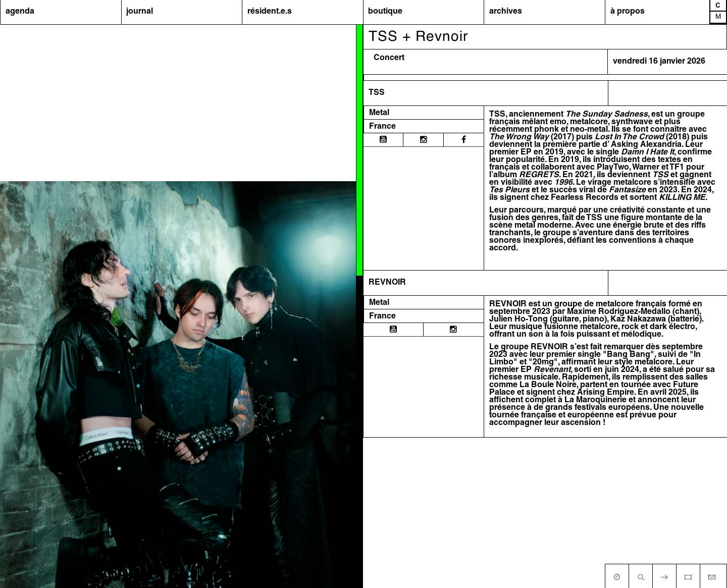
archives (506, 12)
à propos (628, 12)
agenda (20, 12)
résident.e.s (270, 12)
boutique (385, 12)
